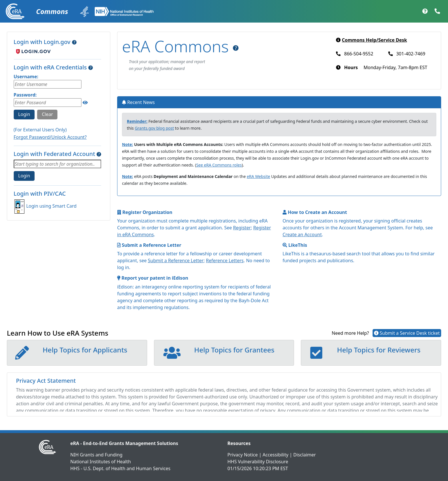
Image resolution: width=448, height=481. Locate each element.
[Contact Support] (437, 11)
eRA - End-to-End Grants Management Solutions (124, 443)
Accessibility (275, 455)
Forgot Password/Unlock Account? (50, 137)
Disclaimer (304, 455)
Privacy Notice (243, 455)
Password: (25, 95)
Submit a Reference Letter (176, 260)
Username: (26, 77)
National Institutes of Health (101, 462)
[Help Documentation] (425, 11)
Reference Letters (225, 260)
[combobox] (57, 164)
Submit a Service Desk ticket (407, 333)
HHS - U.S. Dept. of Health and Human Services (120, 468)
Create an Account (302, 235)
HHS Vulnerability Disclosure (258, 462)
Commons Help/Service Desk (375, 40)
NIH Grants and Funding (96, 455)
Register (242, 228)
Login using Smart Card (51, 206)
